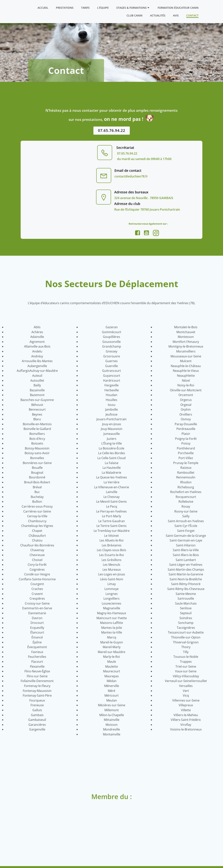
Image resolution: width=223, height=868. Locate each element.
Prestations (65, 8)
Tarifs (86, 8)
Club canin (135, 15)
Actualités (158, 15)
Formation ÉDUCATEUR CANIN (178, 8)
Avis (176, 15)
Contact (193, 15)
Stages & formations (133, 8)
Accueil (43, 8)
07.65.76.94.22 (127, 154)
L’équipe (103, 8)
